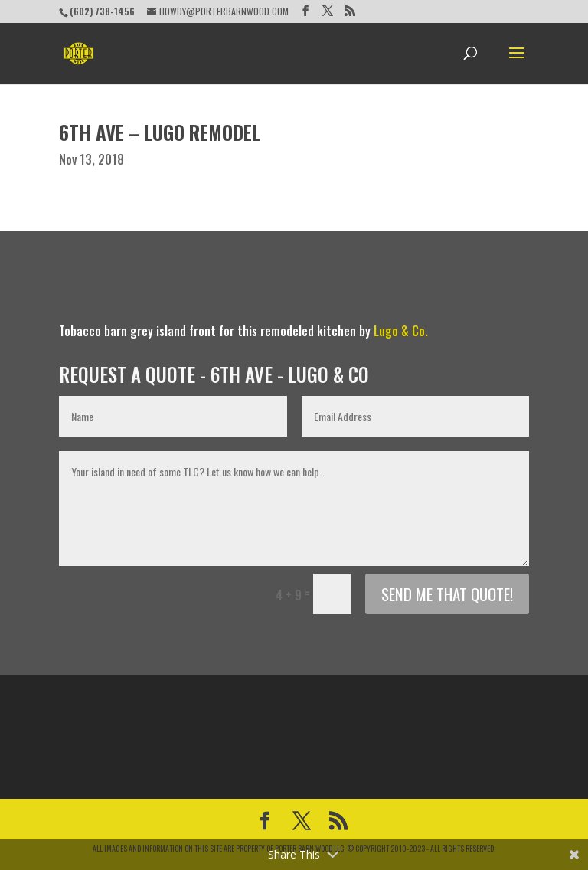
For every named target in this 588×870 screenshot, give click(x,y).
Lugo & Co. (401, 331)
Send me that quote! (447, 594)
